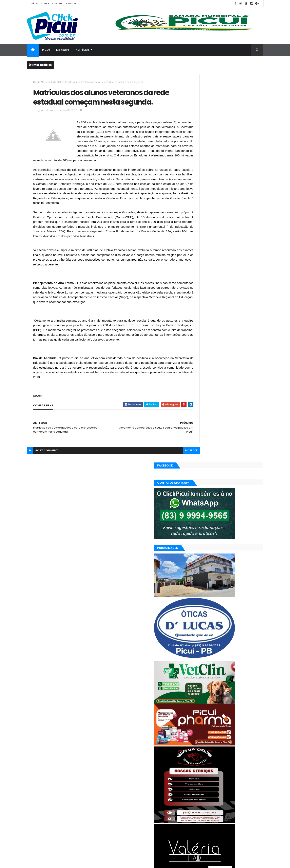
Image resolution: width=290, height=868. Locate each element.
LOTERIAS (225, 800)
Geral (211, 800)
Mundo (240, 800)
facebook (174, 478)
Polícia (196, 807)
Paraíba (254, 800)
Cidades (209, 793)
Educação (243, 793)
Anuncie (71, 3)
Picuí (46, 50)
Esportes (197, 800)
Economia (225, 793)
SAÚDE (236, 807)
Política (209, 807)
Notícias (83, 50)
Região (223, 807)
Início (34, 3)
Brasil (195, 793)
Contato (58, 3)
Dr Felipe (63, 50)
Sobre (45, 3)
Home (37, 82)
